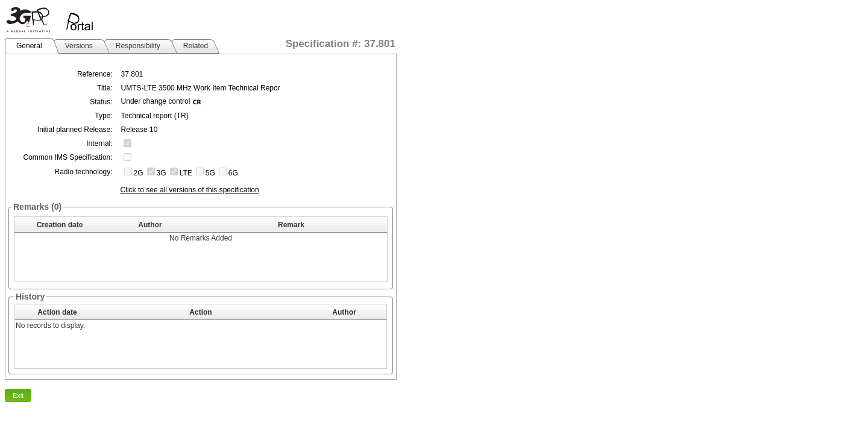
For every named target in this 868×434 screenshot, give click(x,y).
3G (162, 173)
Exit (18, 395)
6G (233, 173)
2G (139, 173)
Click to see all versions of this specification (190, 190)
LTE (186, 173)
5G (210, 173)
